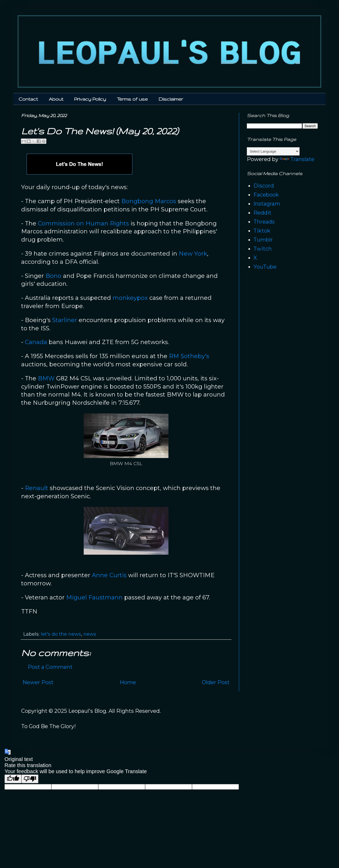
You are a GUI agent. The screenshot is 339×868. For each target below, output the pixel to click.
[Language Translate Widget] (273, 151)
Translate (297, 159)
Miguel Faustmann (94, 597)
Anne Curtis (109, 575)
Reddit (262, 213)
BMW (46, 378)
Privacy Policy (90, 99)
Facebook (266, 195)
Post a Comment (50, 667)
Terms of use (132, 99)
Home (128, 682)
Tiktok (262, 231)
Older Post (216, 682)
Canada (36, 342)
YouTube (265, 267)
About (56, 99)
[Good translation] (13, 779)
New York (193, 254)
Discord (264, 186)
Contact (28, 99)
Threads (264, 222)
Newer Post (38, 682)
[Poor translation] (30, 779)
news (90, 634)
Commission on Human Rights (83, 223)
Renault (37, 488)
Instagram (267, 204)
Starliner (65, 320)
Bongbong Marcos (149, 201)
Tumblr (263, 240)
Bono (53, 276)
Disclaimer (171, 99)
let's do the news (61, 634)
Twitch (263, 249)
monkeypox (130, 298)
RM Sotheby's (189, 356)
